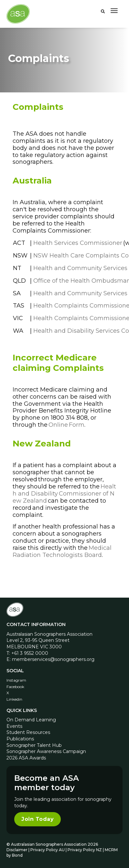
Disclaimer (17, 850)
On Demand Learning (31, 720)
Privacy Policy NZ (85, 850)
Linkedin (14, 699)
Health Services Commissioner (78, 243)
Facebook (15, 687)
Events (14, 726)
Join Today (38, 819)
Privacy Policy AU (48, 850)
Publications (20, 739)
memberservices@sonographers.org (53, 659)
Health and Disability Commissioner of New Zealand (64, 494)
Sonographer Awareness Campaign (46, 751)
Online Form (66, 425)
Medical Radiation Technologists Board (62, 551)
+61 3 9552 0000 (30, 653)
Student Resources (28, 732)
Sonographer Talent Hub (34, 745)
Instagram (16, 680)
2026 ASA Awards (26, 758)
